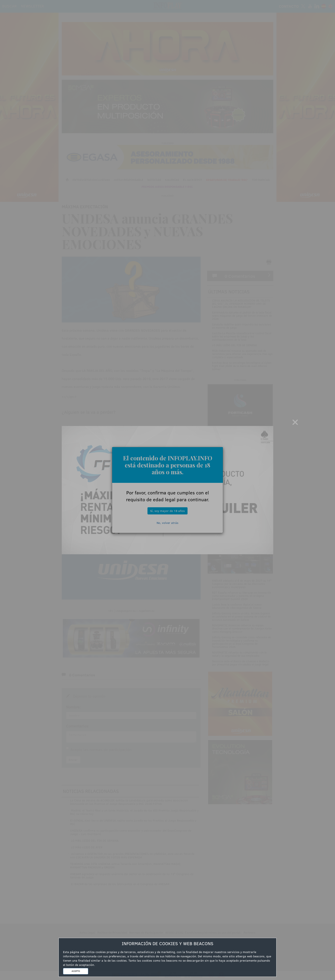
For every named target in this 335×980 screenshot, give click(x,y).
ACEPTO (76, 971)
